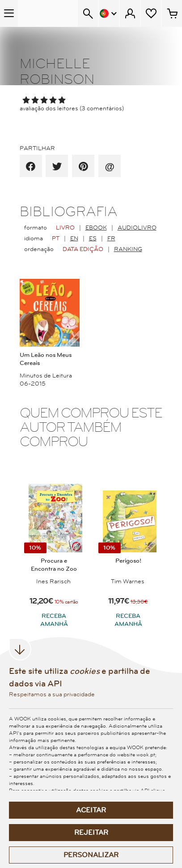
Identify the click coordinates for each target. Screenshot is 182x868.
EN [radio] (74, 239)
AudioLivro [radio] (137, 228)
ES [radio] (93, 239)
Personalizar (91, 855)
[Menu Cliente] (130, 13)
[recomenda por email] (109, 167)
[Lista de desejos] (151, 13)
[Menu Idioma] (109, 13)
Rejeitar (91, 833)
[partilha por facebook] (31, 167)
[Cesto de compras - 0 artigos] (172, 13)
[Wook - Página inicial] (48, 13)
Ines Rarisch (53, 582)
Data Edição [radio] (83, 249)
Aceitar (91, 810)
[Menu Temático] (9, 13)
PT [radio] (56, 239)
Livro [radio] (65, 228)
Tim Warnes (128, 582)
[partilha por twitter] (57, 167)
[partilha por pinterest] (83, 167)
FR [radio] (111, 239)
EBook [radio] (96, 228)
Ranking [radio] (128, 249)
